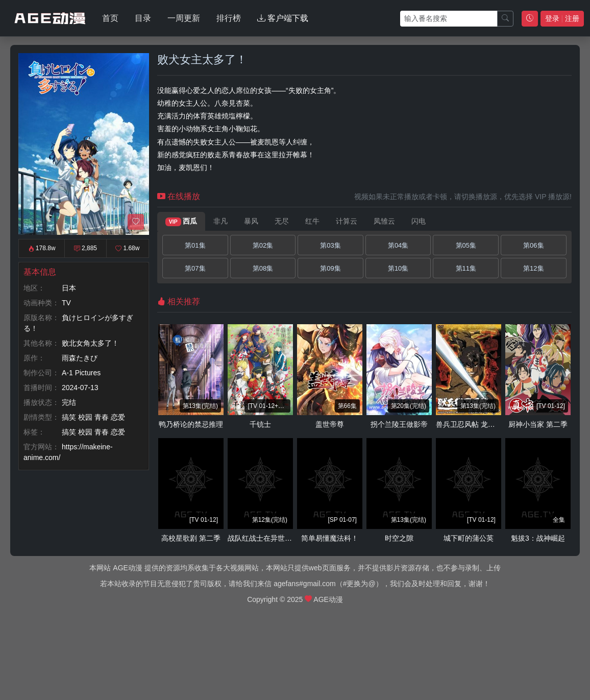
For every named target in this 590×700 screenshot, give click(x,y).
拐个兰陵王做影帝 (399, 424)
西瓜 (181, 222)
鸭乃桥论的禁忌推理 (191, 424)
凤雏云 (384, 221)
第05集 (466, 245)
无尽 (282, 221)
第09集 (330, 268)
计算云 (347, 221)
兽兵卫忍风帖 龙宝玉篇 (473, 424)
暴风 (251, 221)
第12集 (533, 268)
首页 (110, 18)
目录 (143, 18)
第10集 (398, 268)
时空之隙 (399, 538)
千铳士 (260, 424)
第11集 (466, 268)
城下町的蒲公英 (469, 538)
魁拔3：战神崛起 (538, 538)
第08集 (263, 268)
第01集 (195, 245)
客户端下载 (283, 18)
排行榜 (229, 18)
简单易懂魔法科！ (330, 538)
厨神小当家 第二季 (538, 424)
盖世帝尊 (330, 424)
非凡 (220, 221)
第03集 (330, 245)
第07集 (195, 268)
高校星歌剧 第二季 (191, 538)
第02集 (263, 245)
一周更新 (184, 18)
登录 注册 (562, 18)
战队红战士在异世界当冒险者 (274, 538)
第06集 (533, 245)
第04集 (398, 245)
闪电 (419, 221)
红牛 (312, 221)
